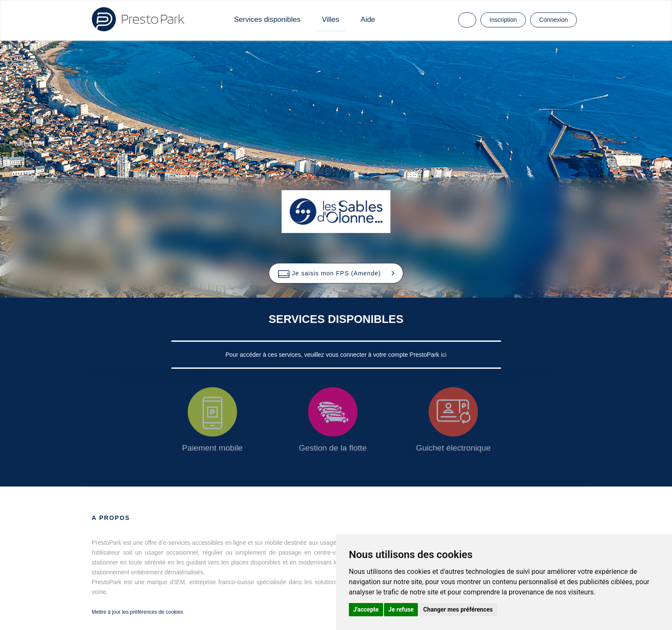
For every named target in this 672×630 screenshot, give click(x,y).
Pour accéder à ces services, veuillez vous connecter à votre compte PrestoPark (333, 355)
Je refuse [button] (401, 609)
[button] (336, 273)
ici (444, 355)
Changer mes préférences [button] (458, 609)
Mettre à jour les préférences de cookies (137, 612)
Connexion (553, 20)
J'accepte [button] (366, 609)
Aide (368, 19)
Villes (330, 19)
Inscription (503, 20)
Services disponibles (267, 19)
